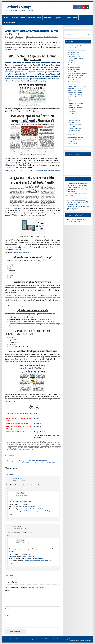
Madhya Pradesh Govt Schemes (77, 86)
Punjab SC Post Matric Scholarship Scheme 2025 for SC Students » (41, 463)
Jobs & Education (73, 80)
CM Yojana (29, 37)
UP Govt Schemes (14, 39)
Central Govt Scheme (18, 18)
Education (48, 18)
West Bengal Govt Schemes (76, 139)
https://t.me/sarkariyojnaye (37, 509)
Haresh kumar (17, 479)
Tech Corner (71, 126)
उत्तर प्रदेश (18, 211)
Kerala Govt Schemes (74, 84)
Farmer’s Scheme (71, 18)
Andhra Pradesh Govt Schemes (77, 46)
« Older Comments (10, 474)
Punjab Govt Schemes (74, 105)
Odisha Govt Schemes (74, 97)
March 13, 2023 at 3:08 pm (23, 543)
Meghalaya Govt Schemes (75, 92)
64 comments (10, 455)
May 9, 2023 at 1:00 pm (22, 495)
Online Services (72, 99)
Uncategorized (72, 133)
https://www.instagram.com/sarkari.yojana (39, 511)
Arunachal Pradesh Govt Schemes (77, 50)
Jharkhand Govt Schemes (75, 78)
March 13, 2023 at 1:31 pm (20, 528)
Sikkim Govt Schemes (74, 120)
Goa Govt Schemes (73, 65)
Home (6, 18)
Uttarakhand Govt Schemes (76, 137)
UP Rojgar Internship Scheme (21, 253)
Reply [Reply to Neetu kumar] (8, 536)
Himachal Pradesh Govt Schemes (77, 73)
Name (7, 609)
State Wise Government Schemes (19, 639)
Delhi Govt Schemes (74, 63)
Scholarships (71, 118)
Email (7, 616)
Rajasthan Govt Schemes (75, 107)
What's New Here (24, 39)
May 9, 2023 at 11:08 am (19, 481)
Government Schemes (38, 37)
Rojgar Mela (58, 18)
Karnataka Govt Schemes (75, 82)
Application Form (73, 48)
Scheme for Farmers (74, 116)
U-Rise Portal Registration (20, 306)
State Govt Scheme (35, 18)
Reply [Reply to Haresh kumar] (8, 488)
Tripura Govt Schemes (74, 131)
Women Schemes (9, 23)
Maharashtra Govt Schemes (76, 88)
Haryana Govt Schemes (74, 71)
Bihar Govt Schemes (74, 54)
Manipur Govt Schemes (74, 90)
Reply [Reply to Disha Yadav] (11, 514)
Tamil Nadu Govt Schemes (75, 124)
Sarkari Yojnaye (18, 7)
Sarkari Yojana (48, 37)
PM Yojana (71, 101)
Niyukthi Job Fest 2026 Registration (78, 183)
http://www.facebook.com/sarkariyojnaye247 (22, 507)
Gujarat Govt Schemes (74, 69)
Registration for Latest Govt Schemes (40, 639)
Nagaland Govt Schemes (75, 95)
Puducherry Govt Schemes (75, 103)
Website (7, 623)
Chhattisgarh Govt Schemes (76, 58)
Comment (8, 590)
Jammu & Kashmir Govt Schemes (77, 75)
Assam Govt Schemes (74, 52)
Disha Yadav (19, 37)
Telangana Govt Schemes (75, 129)
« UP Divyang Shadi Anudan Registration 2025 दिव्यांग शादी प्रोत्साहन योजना (26, 461)
